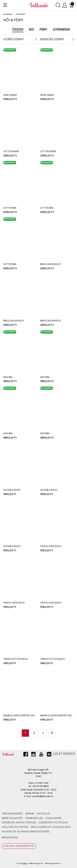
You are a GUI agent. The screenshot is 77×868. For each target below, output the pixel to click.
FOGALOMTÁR (53, 818)
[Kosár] (71, 5)
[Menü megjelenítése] (5, 5)
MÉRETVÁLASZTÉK (12, 818)
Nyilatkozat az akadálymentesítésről (26, 832)
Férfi (43, 30)
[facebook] (26, 756)
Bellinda (25, 863)
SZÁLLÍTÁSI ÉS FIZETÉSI (15, 827)
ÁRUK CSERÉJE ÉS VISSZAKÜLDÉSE (51, 827)
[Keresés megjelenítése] (58, 5)
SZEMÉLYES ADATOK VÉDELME (19, 823)
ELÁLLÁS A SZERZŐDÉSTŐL (19, 846)
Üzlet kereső (64, 754)
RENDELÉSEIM (10, 838)
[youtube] (41, 756)
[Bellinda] (38, 5)
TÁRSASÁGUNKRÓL (12, 814)
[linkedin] (49, 756)
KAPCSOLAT (43, 814)
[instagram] (33, 756)
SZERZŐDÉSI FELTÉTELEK (53, 823)
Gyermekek (61, 30)
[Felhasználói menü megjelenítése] (65, 5)
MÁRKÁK (30, 814)
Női (32, 30)
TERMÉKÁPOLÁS (34, 818)
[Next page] (43, 733)
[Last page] (52, 733)
